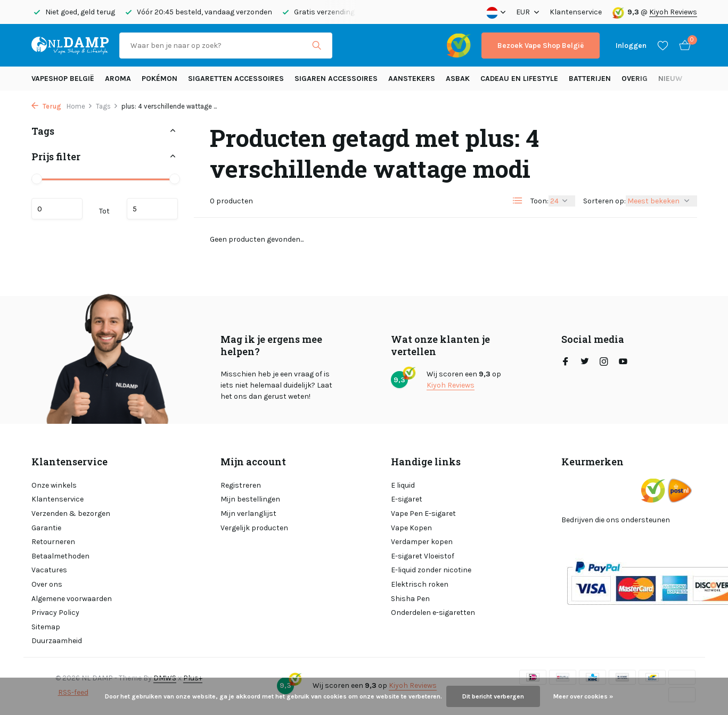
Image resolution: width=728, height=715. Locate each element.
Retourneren (53, 542)
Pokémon (159, 79)
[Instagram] (604, 363)
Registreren (241, 485)
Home (80, 106)
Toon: (539, 201)
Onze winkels (54, 485)
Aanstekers (412, 79)
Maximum (152, 209)
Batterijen (590, 79)
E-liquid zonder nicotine (431, 570)
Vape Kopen (411, 528)
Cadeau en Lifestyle (519, 79)
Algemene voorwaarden (72, 599)
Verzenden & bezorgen (71, 513)
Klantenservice (576, 12)
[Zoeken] (226, 46)
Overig (635, 79)
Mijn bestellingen (250, 499)
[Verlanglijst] (663, 45)
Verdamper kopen (422, 542)
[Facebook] (566, 363)
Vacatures (49, 570)
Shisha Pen (410, 599)
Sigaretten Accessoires (236, 79)
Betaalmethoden (60, 556)
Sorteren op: (604, 201)
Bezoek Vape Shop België (541, 46)
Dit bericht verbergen (493, 696)
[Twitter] (585, 363)
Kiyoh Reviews (673, 12)
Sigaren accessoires (336, 79)
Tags (107, 106)
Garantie (46, 528)
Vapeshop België (63, 79)
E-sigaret (407, 499)
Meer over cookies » (583, 696)
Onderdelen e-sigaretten (433, 613)
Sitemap (46, 627)
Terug (46, 106)
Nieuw (670, 79)
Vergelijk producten (254, 528)
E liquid (403, 485)
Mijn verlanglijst (248, 513)
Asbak (458, 79)
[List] (518, 201)
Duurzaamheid (57, 641)
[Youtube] (623, 363)
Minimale (57, 209)
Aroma (118, 79)
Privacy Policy (55, 613)
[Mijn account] (631, 46)
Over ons (47, 584)
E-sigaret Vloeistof (423, 556)
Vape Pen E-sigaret (423, 513)
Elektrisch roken (420, 584)
